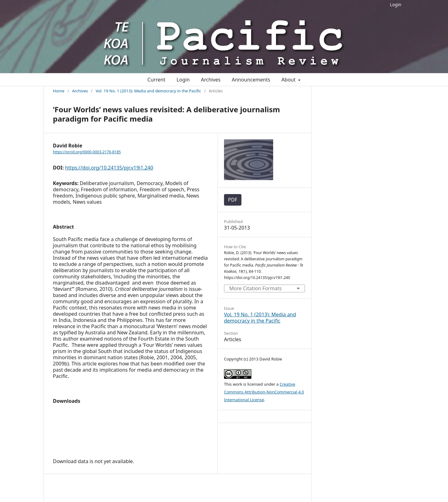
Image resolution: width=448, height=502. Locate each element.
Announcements (251, 80)
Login (396, 5)
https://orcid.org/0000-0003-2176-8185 (87, 152)
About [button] (289, 80)
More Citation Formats (255, 288)
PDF (233, 200)
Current (156, 80)
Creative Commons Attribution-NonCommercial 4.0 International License (264, 392)
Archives (211, 80)
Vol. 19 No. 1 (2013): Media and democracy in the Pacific (148, 91)
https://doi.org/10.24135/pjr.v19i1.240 (109, 168)
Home (59, 91)
